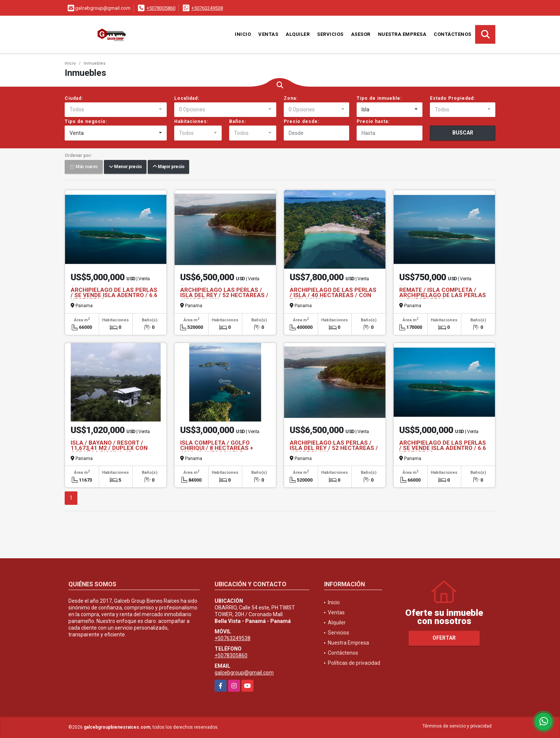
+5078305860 (161, 8)
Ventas (268, 34)
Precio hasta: (373, 121)
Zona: (291, 98)
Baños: (238, 121)
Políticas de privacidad (354, 663)
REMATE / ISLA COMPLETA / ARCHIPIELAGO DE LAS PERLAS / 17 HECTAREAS (443, 295)
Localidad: (187, 98)
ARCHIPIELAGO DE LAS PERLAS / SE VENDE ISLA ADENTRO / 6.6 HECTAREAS (114, 295)
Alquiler (298, 34)
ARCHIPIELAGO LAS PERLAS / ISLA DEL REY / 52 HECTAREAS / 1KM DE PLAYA (224, 295)
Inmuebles (95, 63)
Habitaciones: (191, 121)
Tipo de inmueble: (379, 98)
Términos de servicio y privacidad (457, 726)
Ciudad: (74, 98)
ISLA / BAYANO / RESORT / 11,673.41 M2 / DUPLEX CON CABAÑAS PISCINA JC (109, 448)
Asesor (361, 34)
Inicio (243, 34)
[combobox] (116, 110)
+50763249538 (207, 8)
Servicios (330, 34)
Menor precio (125, 167)
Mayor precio (168, 167)
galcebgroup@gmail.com (244, 673)
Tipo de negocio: (86, 121)
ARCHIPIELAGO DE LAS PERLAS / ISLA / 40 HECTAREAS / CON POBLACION (333, 295)
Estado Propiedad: (453, 98)
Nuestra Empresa (402, 34)
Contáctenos (453, 34)
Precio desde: (301, 121)
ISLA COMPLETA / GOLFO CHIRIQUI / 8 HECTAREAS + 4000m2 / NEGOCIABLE (217, 448)
